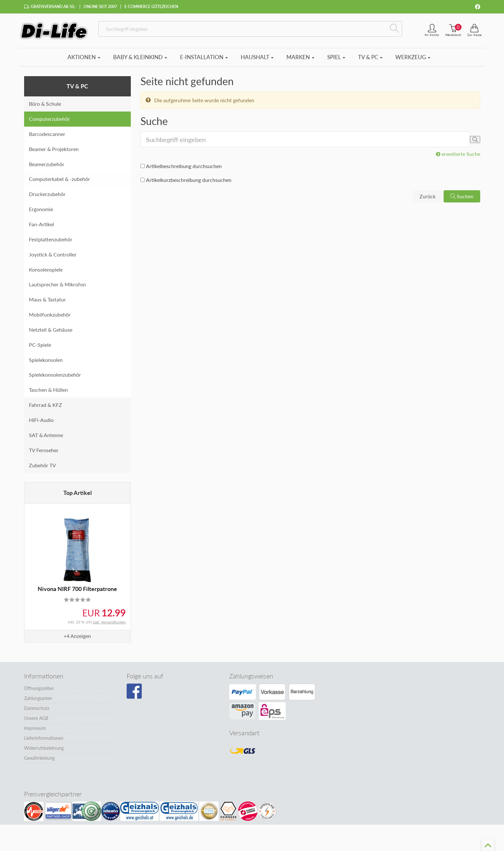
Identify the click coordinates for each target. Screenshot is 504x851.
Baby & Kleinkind (140, 57)
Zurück (428, 196)
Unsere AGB (36, 718)
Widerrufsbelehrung (44, 748)
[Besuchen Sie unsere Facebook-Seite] (134, 691)
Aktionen (84, 57)
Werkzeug (413, 57)
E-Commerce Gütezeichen (151, 7)
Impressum (35, 728)
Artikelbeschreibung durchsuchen (184, 166)
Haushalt (257, 57)
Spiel (336, 57)
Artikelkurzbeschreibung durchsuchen (189, 180)
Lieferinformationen (44, 738)
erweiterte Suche (458, 154)
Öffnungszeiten (39, 688)
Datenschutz (37, 708)
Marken (300, 57)
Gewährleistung (39, 758)
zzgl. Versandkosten (109, 622)
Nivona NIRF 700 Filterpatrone (77, 589)
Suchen (462, 196)
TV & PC (370, 57)
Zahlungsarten (38, 698)
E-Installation (204, 57)
